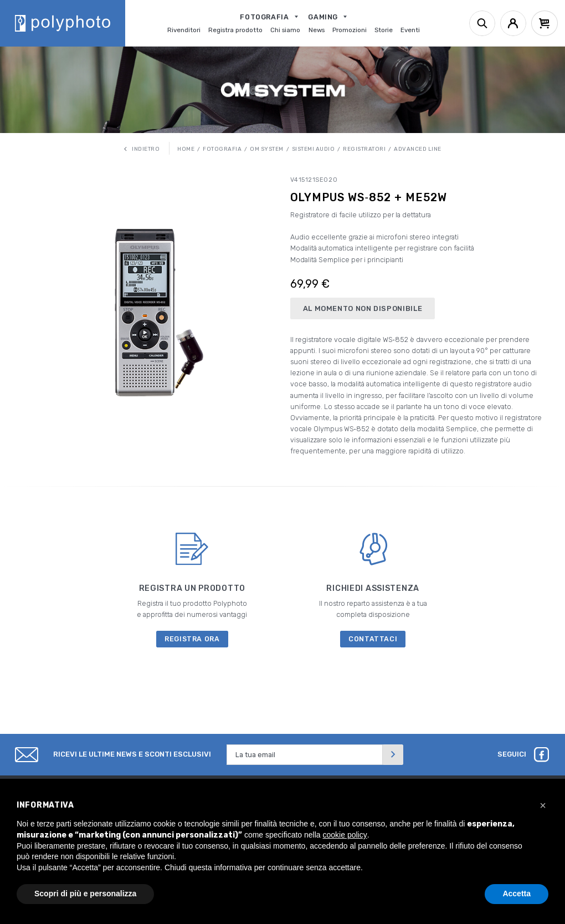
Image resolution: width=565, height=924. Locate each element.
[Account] (513, 24)
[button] (543, 805)
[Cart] (545, 24)
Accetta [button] (517, 894)
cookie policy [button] (345, 835)
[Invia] (393, 755)
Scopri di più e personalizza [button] (85, 894)
